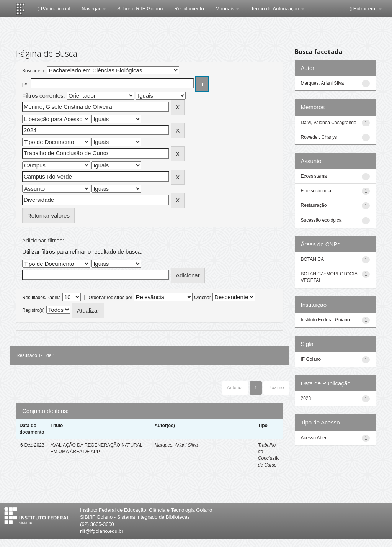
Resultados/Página (42, 298)
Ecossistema (314, 176)
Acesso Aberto (316, 438)
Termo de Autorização (277, 9)
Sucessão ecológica (321, 220)
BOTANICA (312, 259)
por (25, 84)
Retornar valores (48, 215)
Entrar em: (366, 9)
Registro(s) (33, 310)
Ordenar (203, 298)
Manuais (228, 9)
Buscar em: (34, 71)
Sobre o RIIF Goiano (140, 9)
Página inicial (54, 9)
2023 (306, 398)
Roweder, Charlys (319, 137)
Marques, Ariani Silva (176, 445)
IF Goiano (311, 359)
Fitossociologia (316, 191)
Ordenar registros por (110, 298)
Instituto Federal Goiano (325, 320)
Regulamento (189, 9)
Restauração (314, 205)
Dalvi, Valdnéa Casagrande (329, 123)
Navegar (94, 9)
